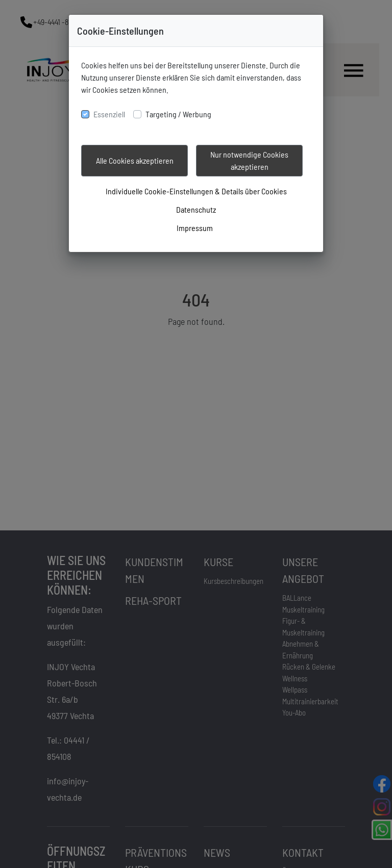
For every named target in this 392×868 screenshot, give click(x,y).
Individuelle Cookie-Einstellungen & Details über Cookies (196, 191)
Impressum (195, 228)
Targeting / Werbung (178, 114)
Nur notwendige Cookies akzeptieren (249, 160)
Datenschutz (196, 209)
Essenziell (109, 114)
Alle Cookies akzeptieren (135, 160)
